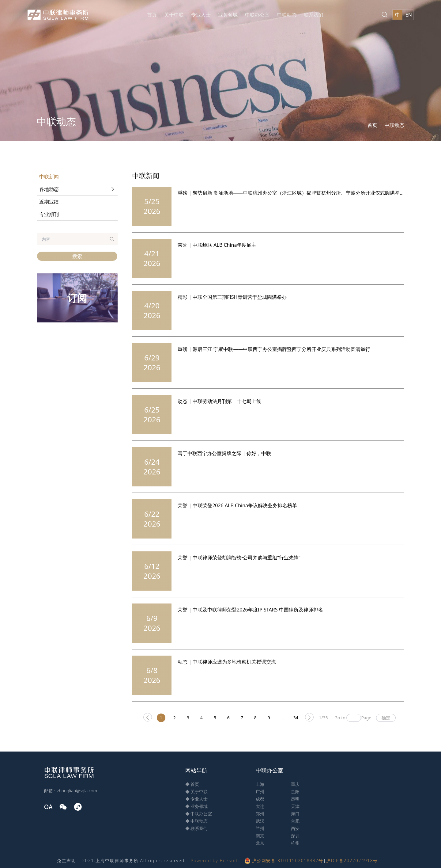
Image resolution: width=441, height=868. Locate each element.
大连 (260, 806)
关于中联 (174, 15)
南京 (260, 836)
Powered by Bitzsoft (214, 860)
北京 (260, 843)
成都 (260, 799)
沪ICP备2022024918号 (352, 860)
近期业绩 (49, 202)
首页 (152, 15)
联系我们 (314, 15)
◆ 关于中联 (197, 792)
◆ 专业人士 (197, 799)
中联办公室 (257, 15)
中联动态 (287, 15)
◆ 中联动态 (197, 821)
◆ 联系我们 (197, 828)
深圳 (295, 836)
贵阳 (295, 792)
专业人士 (201, 15)
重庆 (295, 784)
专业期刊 (49, 214)
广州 (260, 792)
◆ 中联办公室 (199, 814)
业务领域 (228, 15)
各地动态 (78, 189)
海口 (295, 814)
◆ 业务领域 (197, 806)
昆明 (295, 799)
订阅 (77, 298)
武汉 (260, 821)
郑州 (260, 814)
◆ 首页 (192, 784)
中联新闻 (49, 177)
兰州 (260, 828)
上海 (260, 784)
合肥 (295, 821)
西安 (295, 828)
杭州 (295, 843)
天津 (295, 806)
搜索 (77, 256)
